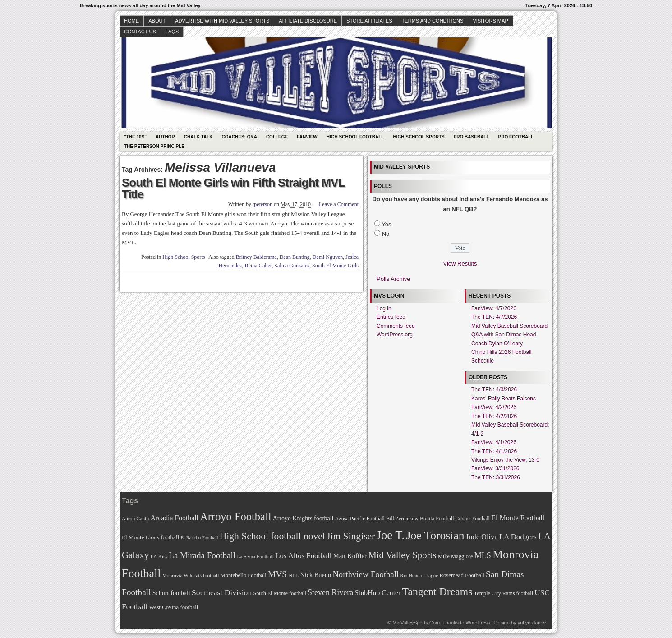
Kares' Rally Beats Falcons (504, 399)
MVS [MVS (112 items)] (277, 574)
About (157, 21)
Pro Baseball (472, 137)
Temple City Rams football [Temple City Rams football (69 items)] (504, 593)
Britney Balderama (256, 257)
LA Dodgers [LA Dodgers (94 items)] (518, 537)
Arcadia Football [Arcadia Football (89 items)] (175, 518)
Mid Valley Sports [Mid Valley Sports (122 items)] (402, 555)
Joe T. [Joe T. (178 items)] (391, 535)
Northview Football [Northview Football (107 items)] (366, 574)
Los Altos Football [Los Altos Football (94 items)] (303, 556)
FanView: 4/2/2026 (494, 407)
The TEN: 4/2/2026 (494, 416)
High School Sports (419, 137)
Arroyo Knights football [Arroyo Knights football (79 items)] (303, 518)
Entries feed (391, 317)
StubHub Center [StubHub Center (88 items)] (377, 593)
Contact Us (140, 32)
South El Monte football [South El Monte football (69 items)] (279, 593)
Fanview (307, 137)
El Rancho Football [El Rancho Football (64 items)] (200, 538)
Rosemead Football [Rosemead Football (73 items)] (462, 575)
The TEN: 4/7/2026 (494, 317)
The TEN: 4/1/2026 (494, 451)
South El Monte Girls (335, 266)
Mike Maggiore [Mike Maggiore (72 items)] (456, 556)
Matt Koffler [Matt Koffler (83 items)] (350, 556)
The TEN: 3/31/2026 (496, 477)
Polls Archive (393, 279)
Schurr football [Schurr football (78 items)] (171, 593)
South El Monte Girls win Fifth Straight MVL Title (233, 188)
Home (131, 21)
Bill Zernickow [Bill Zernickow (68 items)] (402, 519)
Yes (386, 224)
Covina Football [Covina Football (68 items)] (473, 519)
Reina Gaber (258, 266)
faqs (172, 32)
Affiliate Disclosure (308, 21)
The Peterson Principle (154, 146)
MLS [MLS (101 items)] (483, 555)
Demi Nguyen (328, 257)
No (386, 234)
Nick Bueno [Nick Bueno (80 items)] (315, 575)
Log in (384, 308)
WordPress (478, 623)
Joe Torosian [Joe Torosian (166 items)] (435, 535)
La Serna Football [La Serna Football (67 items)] (255, 556)
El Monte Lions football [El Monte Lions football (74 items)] (150, 537)
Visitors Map (490, 21)
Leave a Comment (339, 204)
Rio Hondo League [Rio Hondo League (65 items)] (419, 575)
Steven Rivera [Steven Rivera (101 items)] (330, 592)
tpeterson (262, 204)
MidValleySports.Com (416, 623)
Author (165, 137)
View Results (460, 264)
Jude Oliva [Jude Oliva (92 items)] (482, 537)
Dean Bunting (295, 257)
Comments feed (396, 326)
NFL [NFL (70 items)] (293, 575)
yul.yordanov (532, 623)
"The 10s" (135, 137)
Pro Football (516, 137)
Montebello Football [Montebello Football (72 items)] (244, 575)
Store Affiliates (369, 21)
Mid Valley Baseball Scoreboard (509, 326)
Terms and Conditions (433, 21)
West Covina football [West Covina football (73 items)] (174, 607)
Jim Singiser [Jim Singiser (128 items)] (351, 536)
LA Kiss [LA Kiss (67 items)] (159, 556)
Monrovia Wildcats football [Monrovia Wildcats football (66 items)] (191, 575)
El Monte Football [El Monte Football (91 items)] (518, 518)
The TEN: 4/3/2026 (494, 390)
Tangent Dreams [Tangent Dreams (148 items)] (437, 592)
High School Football (355, 137)
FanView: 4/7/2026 (494, 308)
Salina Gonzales (292, 266)
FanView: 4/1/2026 (494, 442)
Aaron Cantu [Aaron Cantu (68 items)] (135, 519)
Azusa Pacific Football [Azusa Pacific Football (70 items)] (360, 519)
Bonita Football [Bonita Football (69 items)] (437, 519)
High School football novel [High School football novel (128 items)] (272, 536)
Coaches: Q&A (239, 137)
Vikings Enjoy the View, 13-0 (505, 460)
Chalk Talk (198, 137)
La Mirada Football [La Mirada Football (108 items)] (202, 555)
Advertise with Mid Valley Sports (222, 21)
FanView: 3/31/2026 (495, 468)
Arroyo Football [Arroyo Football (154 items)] (235, 516)
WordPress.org (395, 335)
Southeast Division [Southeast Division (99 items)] (222, 592)
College (277, 137)
